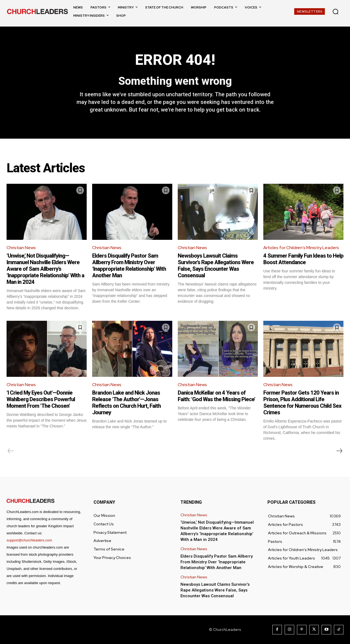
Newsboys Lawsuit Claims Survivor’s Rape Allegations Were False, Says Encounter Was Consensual (216, 266)
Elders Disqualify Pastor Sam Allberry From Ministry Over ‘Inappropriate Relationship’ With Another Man (129, 266)
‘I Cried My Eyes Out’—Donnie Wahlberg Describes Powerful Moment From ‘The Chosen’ (41, 399)
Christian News (21, 248)
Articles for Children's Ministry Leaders (301, 248)
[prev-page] (11, 451)
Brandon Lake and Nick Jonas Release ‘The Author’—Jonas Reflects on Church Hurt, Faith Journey (126, 403)
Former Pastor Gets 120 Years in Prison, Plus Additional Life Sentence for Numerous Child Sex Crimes (302, 403)
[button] (336, 11)
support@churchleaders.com (29, 540)
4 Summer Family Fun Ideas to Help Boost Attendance (303, 259)
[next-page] (339, 451)
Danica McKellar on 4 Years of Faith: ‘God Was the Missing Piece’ (216, 396)
